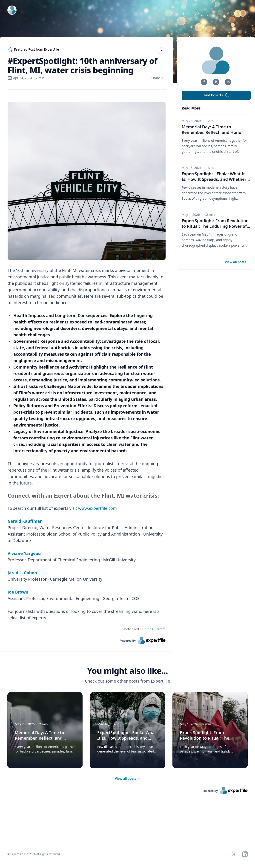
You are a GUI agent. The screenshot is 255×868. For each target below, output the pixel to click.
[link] (87, 640)
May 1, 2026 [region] (191, 215)
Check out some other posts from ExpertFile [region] (127, 681)
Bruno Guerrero (154, 629)
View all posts (127, 778)
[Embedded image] (87, 181)
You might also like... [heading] (127, 671)
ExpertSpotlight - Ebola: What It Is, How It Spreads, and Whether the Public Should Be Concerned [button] (216, 179)
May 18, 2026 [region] (192, 168)
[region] (87, 363)
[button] (204, 82)
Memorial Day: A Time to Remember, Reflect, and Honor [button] (212, 130)
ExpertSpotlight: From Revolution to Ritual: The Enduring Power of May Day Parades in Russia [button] (216, 226)
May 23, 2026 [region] (192, 121)
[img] (216, 60)
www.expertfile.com (97, 508)
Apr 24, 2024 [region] (20, 78)
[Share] (158, 78)
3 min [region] (212, 168)
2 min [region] (40, 78)
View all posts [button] (238, 262)
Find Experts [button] (216, 95)
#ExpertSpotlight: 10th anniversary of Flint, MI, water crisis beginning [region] (82, 66)
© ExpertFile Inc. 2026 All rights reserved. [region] (34, 854)
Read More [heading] (191, 108)
